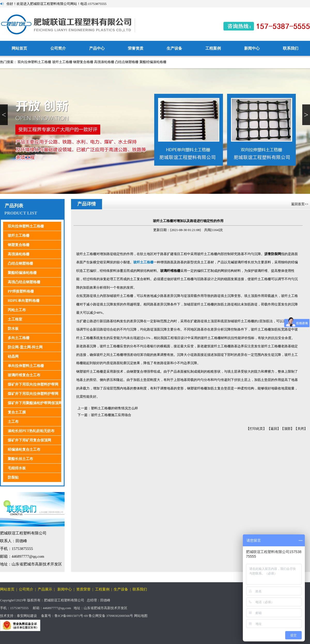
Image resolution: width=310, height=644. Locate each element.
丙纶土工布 (17, 310)
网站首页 (19, 48)
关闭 (301, 429)
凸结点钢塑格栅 (127, 62)
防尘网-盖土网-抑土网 (25, 347)
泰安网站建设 (27, 616)
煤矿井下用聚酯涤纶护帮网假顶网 (35, 403)
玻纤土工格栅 (62, 62)
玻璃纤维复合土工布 (24, 375)
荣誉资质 (136, 48)
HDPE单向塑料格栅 (24, 301)
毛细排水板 (17, 468)
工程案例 (213, 48)
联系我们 (291, 48)
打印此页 (256, 429)
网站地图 (141, 616)
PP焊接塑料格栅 (21, 291)
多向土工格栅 (19, 338)
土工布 (13, 422)
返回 (274, 429)
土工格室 (15, 319)
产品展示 (45, 589)
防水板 (13, 329)
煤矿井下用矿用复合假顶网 (29, 440)
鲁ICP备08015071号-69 (71, 616)
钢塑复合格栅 (83, 62)
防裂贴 (13, 477)
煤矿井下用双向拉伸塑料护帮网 (33, 384)
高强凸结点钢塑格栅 (24, 282)
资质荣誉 (83, 589)
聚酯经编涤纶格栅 (153, 62)
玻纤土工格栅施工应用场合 (111, 415)
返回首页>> (300, 204)
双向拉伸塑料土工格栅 (34, 62)
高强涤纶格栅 (104, 62)
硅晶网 (13, 356)
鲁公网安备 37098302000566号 (111, 616)
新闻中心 (252, 48)
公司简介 (58, 48)
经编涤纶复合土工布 (24, 450)
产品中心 (97, 48)
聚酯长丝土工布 (20, 459)
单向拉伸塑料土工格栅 (26, 366)
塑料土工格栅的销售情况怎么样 (114, 408)
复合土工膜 (17, 412)
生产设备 (174, 48)
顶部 (287, 429)
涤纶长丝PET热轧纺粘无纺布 (31, 431)
